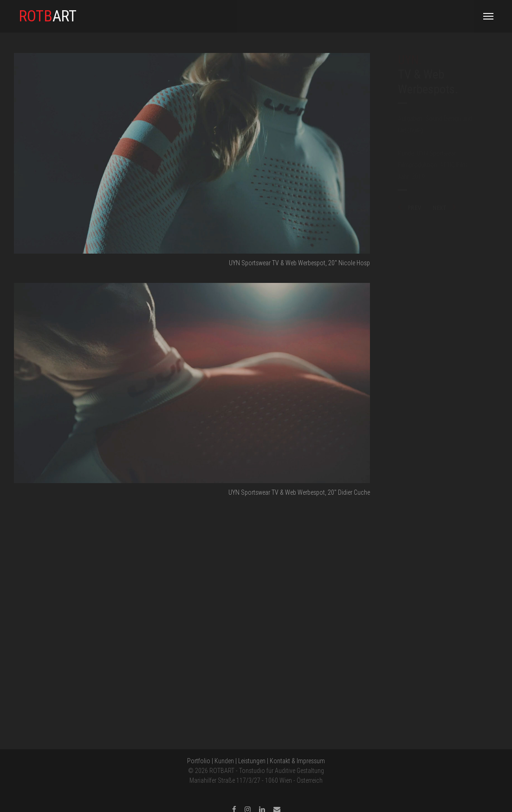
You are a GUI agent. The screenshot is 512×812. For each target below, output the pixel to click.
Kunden (224, 761)
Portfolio (199, 761)
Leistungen (252, 761)
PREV (409, 208)
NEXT (445, 208)
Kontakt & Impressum (297, 761)
